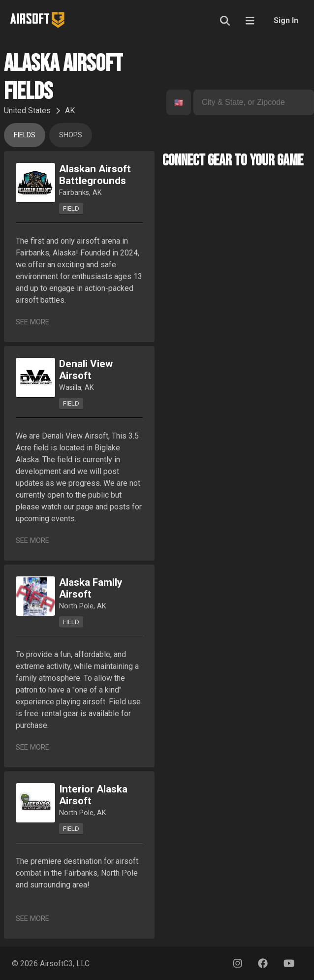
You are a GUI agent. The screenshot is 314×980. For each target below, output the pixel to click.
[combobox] (175, 103)
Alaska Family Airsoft (91, 588)
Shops (71, 135)
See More (32, 322)
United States (27, 111)
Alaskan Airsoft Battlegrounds (95, 175)
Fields (25, 135)
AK (70, 111)
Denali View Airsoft (86, 370)
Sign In (286, 20)
